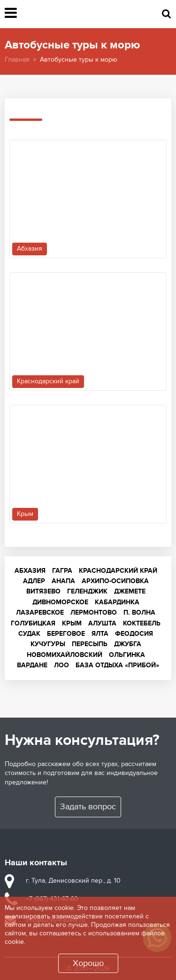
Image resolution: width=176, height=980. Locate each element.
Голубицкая (33, 623)
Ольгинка (127, 655)
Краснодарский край (118, 571)
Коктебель (142, 623)
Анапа (63, 581)
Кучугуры (48, 644)
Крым (72, 623)
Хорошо (88, 963)
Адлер (34, 581)
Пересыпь (90, 644)
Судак (29, 634)
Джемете (130, 591)
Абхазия (30, 571)
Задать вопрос (88, 807)
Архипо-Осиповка (115, 581)
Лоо (61, 665)
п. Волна (139, 612)
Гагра (62, 571)
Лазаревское (40, 612)
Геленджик (87, 591)
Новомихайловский (65, 655)
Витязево (43, 591)
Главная (17, 59)
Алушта (102, 623)
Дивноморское (60, 602)
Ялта (100, 634)
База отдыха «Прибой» (117, 665)
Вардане (32, 665)
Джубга (128, 644)
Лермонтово (94, 612)
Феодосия (134, 634)
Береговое (66, 634)
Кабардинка (117, 602)
